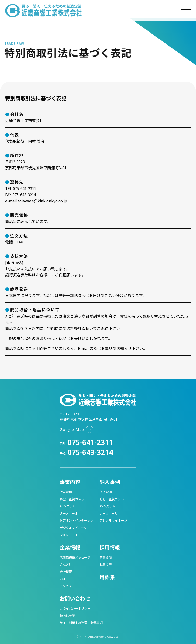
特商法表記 (67, 615)
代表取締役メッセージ (75, 557)
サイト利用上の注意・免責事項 (81, 623)
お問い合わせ (75, 598)
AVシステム (68, 506)
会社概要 (66, 571)
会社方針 (66, 564)
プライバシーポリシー (75, 608)
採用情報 (110, 547)
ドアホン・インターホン (77, 520)
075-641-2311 (24, 188)
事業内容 (70, 482)
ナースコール (69, 513)
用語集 (107, 577)
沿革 (63, 579)
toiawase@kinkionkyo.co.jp (42, 201)
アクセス (66, 586)
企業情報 (70, 547)
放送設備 (66, 492)
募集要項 (106, 557)
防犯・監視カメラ (72, 499)
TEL (86, 444)
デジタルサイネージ (73, 528)
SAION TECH (68, 535)
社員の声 (106, 564)
